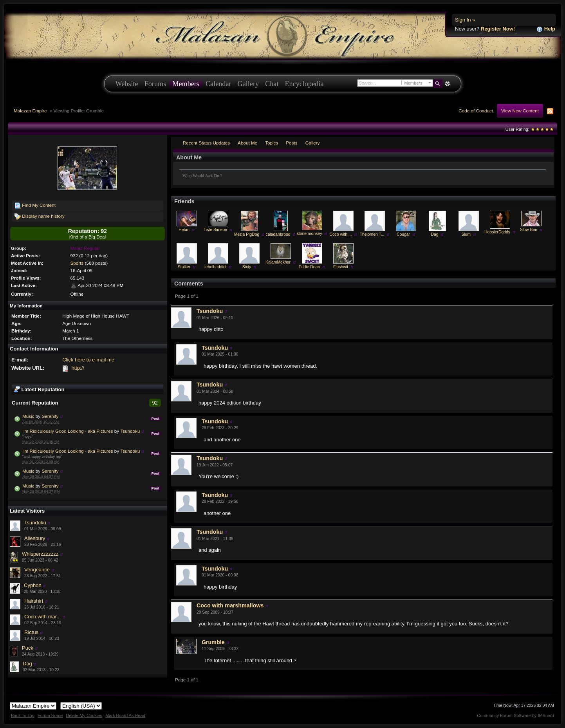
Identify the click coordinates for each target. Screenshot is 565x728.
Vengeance (37, 570)
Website (127, 84)
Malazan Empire (30, 111)
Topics (272, 143)
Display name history (40, 217)
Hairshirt (34, 601)
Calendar (218, 84)
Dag (27, 664)
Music (29, 416)
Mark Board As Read (125, 715)
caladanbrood (278, 234)
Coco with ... (340, 234)
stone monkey (310, 234)
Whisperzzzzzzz (40, 554)
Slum (466, 234)
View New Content (520, 111)
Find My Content (35, 206)
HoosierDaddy (497, 232)
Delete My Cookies (84, 715)
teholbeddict (215, 267)
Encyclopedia (304, 84)
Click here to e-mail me (88, 360)
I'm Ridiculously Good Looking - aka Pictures (68, 431)
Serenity (50, 416)
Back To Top (23, 715)
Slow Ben (529, 230)
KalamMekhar (278, 262)
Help (546, 29)
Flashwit (341, 267)
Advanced (448, 84)
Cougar (403, 234)
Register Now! (498, 29)
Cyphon (33, 585)
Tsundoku (130, 431)
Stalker (184, 267)
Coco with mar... (42, 617)
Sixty (247, 267)
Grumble (213, 642)
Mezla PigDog (247, 234)
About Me (247, 143)
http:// (78, 368)
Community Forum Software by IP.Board (515, 715)
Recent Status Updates (206, 143)
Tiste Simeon (215, 230)
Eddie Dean (309, 267)
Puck (28, 648)
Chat (272, 84)
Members (186, 84)
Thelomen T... (372, 234)
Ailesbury (35, 538)
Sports (77, 263)
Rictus (31, 632)
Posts (292, 143)
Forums (155, 84)
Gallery (248, 84)
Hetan (184, 230)
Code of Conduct (476, 111)
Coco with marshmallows (230, 605)
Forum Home (50, 715)
